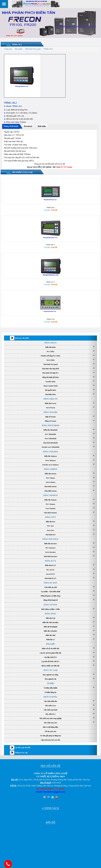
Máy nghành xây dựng (50, 674)
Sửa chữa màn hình (50, 709)
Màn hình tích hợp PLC (50, 372)
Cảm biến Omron (50, 490)
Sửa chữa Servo (50, 705)
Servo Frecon (50, 407)
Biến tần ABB (51, 634)
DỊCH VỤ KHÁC (51, 696)
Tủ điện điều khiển (50, 687)
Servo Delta (50, 359)
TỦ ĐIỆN (51, 683)
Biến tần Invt (50, 521)
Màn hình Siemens (50, 512)
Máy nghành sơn (50, 678)
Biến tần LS (50, 639)
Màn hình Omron (50, 486)
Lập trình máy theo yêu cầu (50, 739)
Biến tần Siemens (51, 499)
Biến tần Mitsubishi (50, 429)
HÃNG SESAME (50, 411)
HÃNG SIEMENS (51, 495)
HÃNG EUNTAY (50, 604)
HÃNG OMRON (51, 468)
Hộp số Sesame (51, 416)
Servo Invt (50, 529)
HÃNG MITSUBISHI (50, 425)
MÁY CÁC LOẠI (51, 669)
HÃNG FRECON (51, 398)
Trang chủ (8, 49)
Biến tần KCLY (50, 565)
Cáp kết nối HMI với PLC (51, 661)
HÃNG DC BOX (50, 582)
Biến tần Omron (50, 473)
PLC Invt (50, 525)
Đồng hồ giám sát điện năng (50, 595)
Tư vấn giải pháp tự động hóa (50, 735)
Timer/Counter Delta (50, 385)
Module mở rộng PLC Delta (51, 355)
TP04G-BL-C (50, 244)
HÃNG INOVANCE (50, 538)
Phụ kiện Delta (50, 394)
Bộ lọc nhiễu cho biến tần (50, 665)
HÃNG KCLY (51, 560)
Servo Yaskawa (50, 460)
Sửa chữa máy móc (51, 722)
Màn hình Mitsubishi (50, 442)
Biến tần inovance (50, 543)
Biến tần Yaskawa (50, 455)
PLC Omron (50, 477)
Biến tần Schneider (50, 630)
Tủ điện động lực (51, 691)
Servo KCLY (50, 573)
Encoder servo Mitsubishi (50, 446)
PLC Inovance (50, 547)
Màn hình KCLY (51, 578)
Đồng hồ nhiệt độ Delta (51, 376)
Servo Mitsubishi (50, 438)
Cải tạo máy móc (50, 731)
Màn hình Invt (51, 534)
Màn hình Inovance (50, 556)
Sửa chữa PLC (51, 713)
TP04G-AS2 (50, 318)
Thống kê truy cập (21, 752)
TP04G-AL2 (17, 45)
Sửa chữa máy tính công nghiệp (51, 718)
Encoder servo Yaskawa (50, 464)
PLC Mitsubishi (50, 433)
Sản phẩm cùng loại (22, 172)
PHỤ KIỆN (50, 643)
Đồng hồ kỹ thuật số (51, 599)
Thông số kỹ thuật (11, 126)
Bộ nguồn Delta (50, 389)
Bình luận (42, 126)
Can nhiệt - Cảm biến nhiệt (50, 591)
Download (28, 126)
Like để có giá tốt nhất (23, 747)
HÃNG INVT (51, 516)
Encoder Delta (50, 381)
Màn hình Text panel (33, 49)
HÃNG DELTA (50, 342)
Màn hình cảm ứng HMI (50, 368)
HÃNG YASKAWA (50, 451)
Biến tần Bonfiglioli (50, 626)
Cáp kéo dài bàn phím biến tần (51, 652)
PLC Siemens (51, 503)
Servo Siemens (50, 508)
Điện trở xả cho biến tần (50, 648)
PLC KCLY (51, 569)
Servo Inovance (51, 551)
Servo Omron (50, 481)
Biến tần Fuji (50, 617)
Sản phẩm (19, 49)
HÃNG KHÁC (50, 613)
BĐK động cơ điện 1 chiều (50, 608)
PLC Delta (50, 351)
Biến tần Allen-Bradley (50, 622)
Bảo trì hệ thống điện (50, 726)
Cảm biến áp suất (50, 587)
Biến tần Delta (50, 346)
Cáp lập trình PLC (50, 656)
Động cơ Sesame (51, 420)
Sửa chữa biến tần (50, 701)
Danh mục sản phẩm (22, 337)
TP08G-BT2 (50, 207)
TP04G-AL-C (51, 281)
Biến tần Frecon (50, 403)
